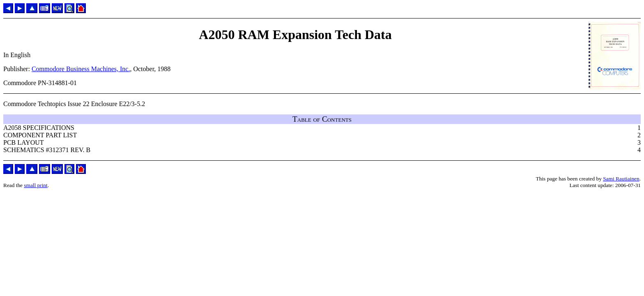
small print (36, 185)
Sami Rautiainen (621, 179)
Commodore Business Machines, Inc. (81, 69)
